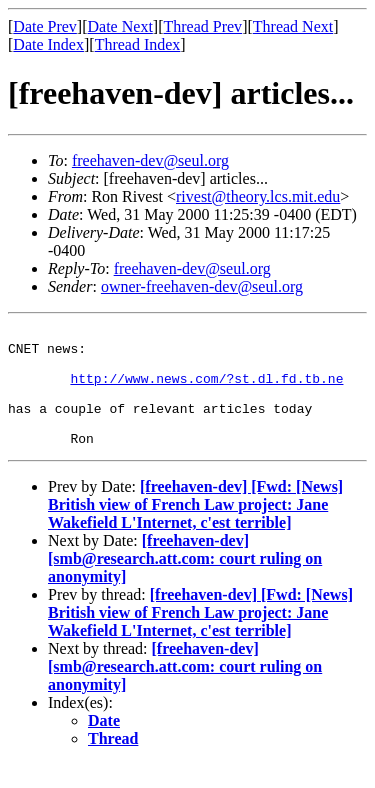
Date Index (48, 44)
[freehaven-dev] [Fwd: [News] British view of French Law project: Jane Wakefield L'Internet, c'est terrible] (195, 528)
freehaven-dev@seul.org (150, 160)
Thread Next (293, 26)
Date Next (120, 26)
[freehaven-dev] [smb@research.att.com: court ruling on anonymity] (185, 582)
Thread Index (138, 44)
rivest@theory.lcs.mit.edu (258, 196)
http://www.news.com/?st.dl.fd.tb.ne (206, 390)
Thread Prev (202, 26)
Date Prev (45, 26)
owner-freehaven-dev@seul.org (202, 286)
